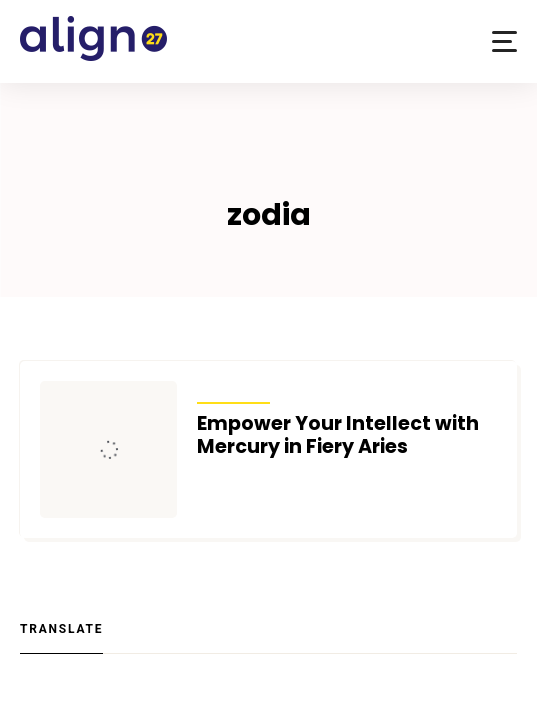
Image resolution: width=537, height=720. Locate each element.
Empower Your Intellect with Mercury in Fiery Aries (338, 435)
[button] (504, 41)
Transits (233, 390)
